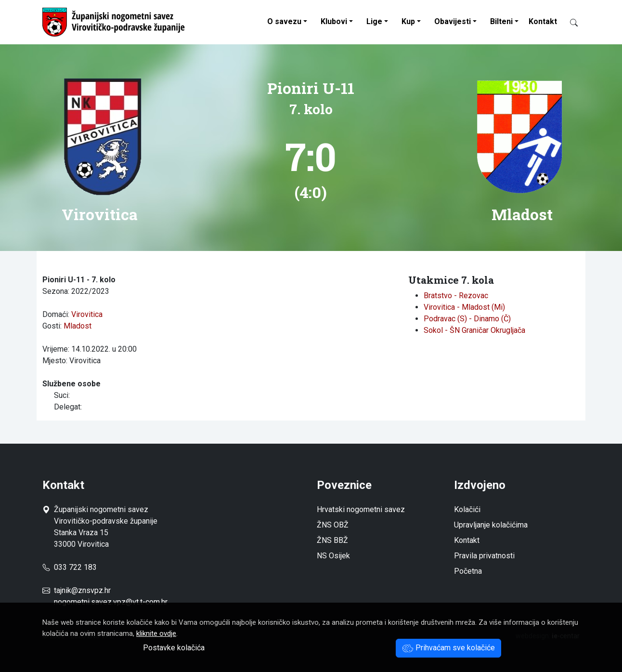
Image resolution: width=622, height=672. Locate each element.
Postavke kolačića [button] (174, 648)
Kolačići (467, 509)
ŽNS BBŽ (332, 540)
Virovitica (87, 314)
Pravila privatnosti (484, 556)
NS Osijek (333, 556)
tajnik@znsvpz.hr (82, 590)
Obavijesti (453, 21)
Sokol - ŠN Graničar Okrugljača (474, 330)
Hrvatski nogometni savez (361, 509)
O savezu (284, 21)
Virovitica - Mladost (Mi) (464, 307)
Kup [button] (408, 21)
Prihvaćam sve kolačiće (448, 648)
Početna (468, 571)
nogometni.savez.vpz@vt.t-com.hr (111, 602)
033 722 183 (70, 567)
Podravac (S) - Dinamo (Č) (467, 319)
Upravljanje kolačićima (491, 525)
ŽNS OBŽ (333, 525)
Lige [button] (374, 21)
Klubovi (334, 21)
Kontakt (543, 21)
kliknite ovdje (156, 633)
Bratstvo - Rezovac (456, 296)
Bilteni (501, 21)
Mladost (78, 326)
